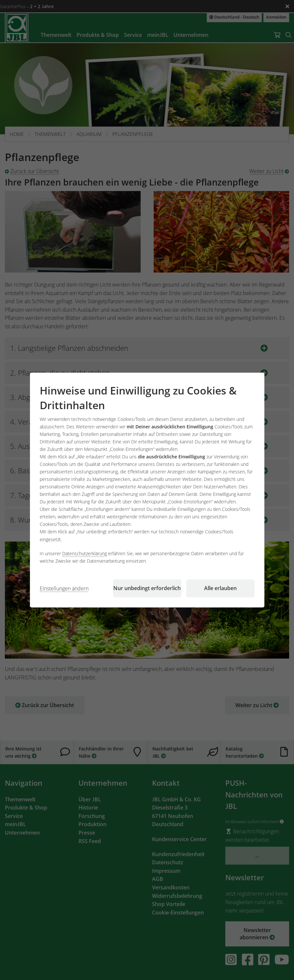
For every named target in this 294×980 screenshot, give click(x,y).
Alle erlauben (220, 588)
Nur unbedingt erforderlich (147, 588)
